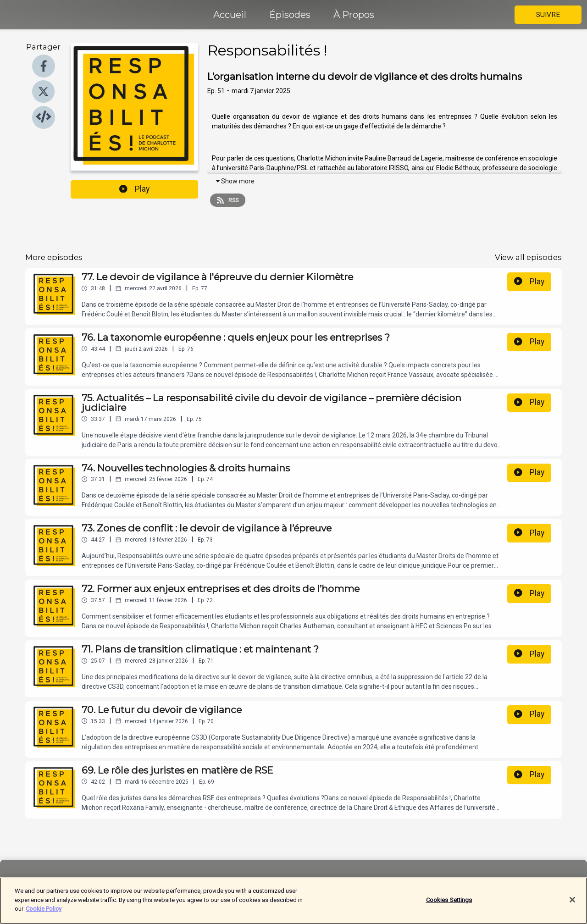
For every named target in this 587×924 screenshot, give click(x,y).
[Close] (572, 905)
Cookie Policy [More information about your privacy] (44, 914)
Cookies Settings (449, 905)
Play (134, 189)
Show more (235, 181)
